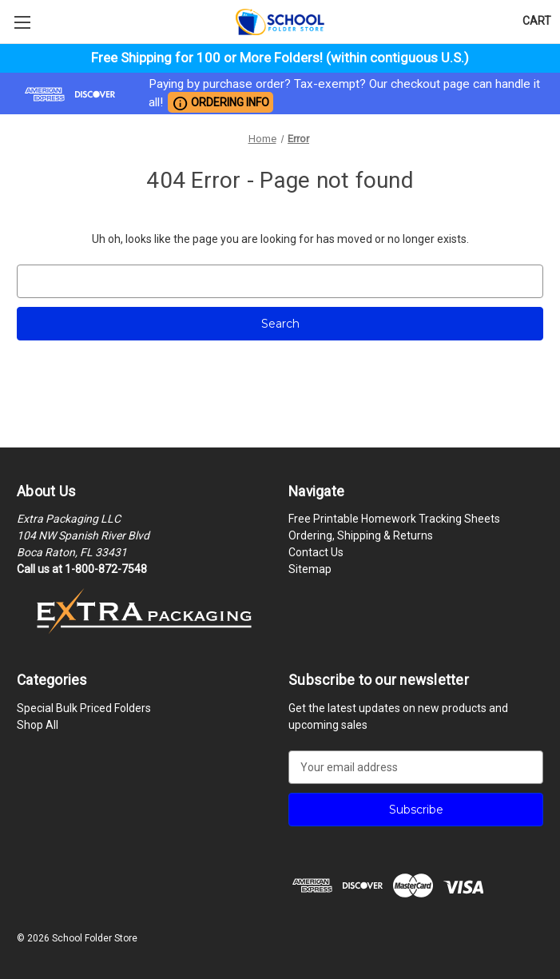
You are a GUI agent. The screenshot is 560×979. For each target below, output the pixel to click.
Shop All (38, 725)
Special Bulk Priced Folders (84, 708)
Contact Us (316, 552)
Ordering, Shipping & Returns (361, 535)
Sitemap (310, 569)
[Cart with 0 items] (537, 21)
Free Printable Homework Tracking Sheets (394, 519)
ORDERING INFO (220, 103)
